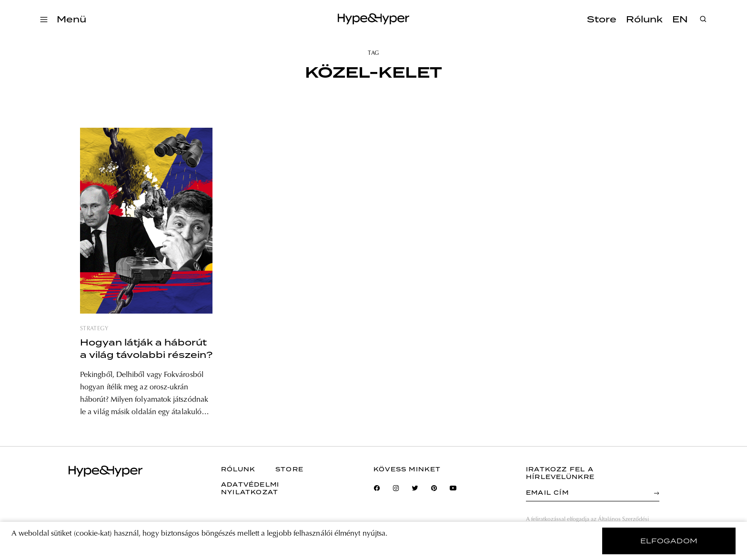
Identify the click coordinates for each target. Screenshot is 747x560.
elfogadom (669, 541)
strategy (94, 329)
